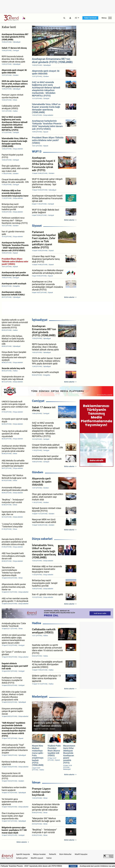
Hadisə (37, 623)
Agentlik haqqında (23, 854)
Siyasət (37, 226)
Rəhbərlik (53, 854)
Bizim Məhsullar (65, 854)
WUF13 (37, 152)
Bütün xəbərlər (69, 220)
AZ (76, 18)
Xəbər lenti (9, 27)
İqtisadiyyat (40, 320)
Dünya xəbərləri (42, 539)
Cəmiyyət (38, 401)
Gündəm (38, 472)
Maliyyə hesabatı (39, 854)
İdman (36, 782)
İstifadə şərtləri (22, 858)
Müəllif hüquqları (81, 854)
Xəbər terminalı (90, 18)
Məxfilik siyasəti (37, 858)
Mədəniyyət (40, 697)
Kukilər (49, 858)
